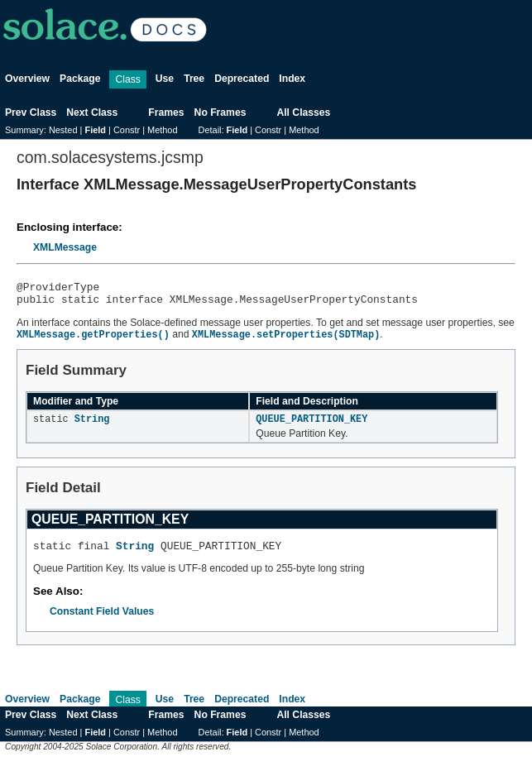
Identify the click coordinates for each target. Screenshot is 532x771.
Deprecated (242, 79)
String (92, 426)
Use (165, 79)
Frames (166, 113)
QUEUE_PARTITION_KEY (312, 426)
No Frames (220, 113)
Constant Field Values (102, 621)
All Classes (303, 113)
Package (80, 79)
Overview (27, 79)
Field (95, 130)
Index (292, 79)
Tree (194, 79)
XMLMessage (65, 247)
